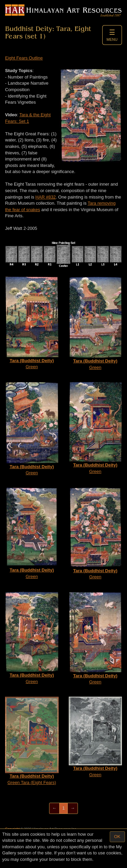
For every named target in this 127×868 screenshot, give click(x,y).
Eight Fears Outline (24, 58)
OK (117, 837)
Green (32, 323)
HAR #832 (46, 197)
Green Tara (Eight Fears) (32, 741)
